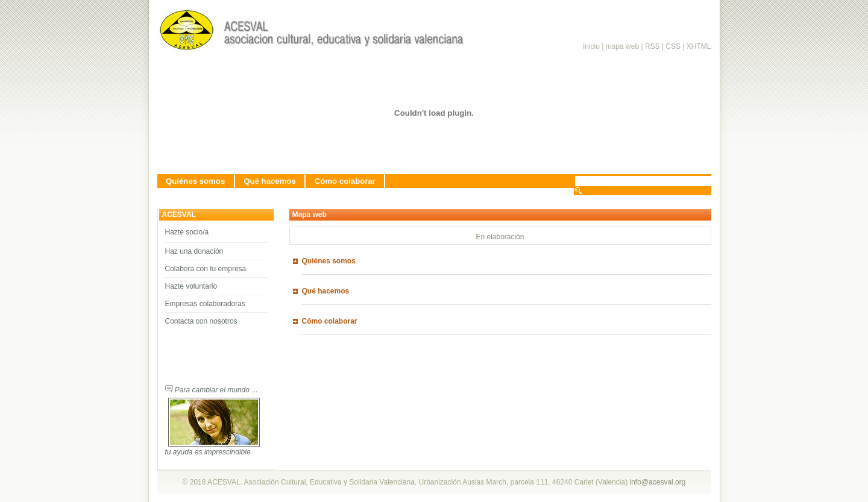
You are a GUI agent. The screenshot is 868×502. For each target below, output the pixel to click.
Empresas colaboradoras (205, 304)
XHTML (699, 46)
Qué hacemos (270, 181)
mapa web (622, 46)
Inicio (591, 46)
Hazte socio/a (187, 232)
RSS (653, 46)
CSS (673, 46)
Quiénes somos (195, 181)
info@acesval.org (658, 482)
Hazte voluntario (191, 286)
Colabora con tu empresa (206, 269)
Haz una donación (194, 251)
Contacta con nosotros (201, 321)
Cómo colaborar (345, 181)
